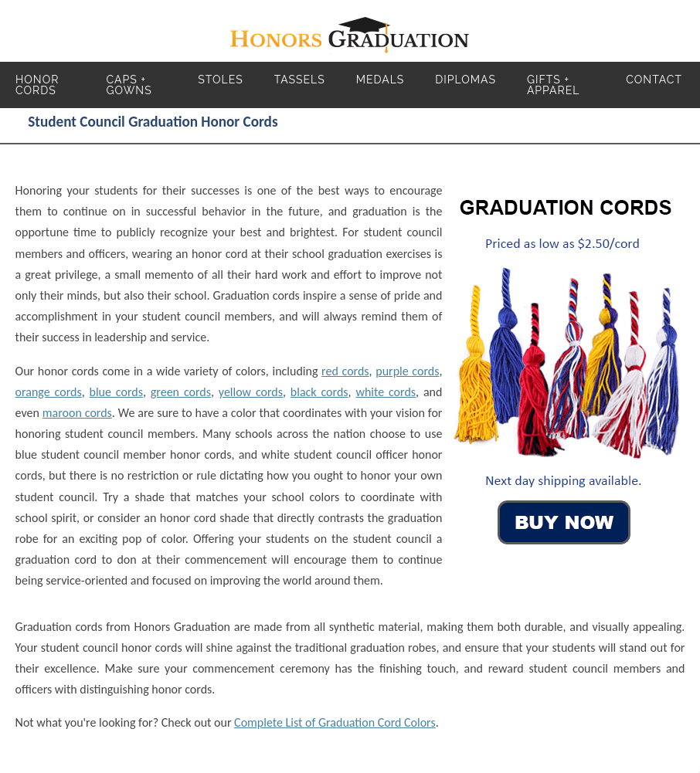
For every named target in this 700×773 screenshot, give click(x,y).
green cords (181, 392)
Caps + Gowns (129, 85)
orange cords (49, 392)
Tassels (300, 80)
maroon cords (77, 413)
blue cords (116, 392)
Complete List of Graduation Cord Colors (335, 722)
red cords (345, 371)
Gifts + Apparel (554, 85)
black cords (319, 392)
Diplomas (466, 80)
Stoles (220, 80)
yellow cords (251, 392)
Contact (654, 80)
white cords (386, 392)
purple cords (407, 371)
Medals (381, 80)
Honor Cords (37, 85)
